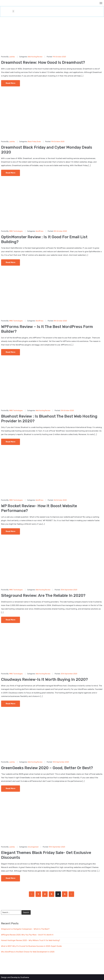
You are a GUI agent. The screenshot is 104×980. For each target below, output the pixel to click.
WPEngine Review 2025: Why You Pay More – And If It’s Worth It (27, 934)
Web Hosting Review (35, 57)
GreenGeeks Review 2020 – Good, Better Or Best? (49, 767)
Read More (11, 83)
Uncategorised (33, 846)
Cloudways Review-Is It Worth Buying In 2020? (46, 679)
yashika (12, 57)
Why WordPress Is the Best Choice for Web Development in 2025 (28, 951)
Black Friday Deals (34, 141)
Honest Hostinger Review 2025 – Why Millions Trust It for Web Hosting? (31, 940)
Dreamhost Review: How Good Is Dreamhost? (44, 62)
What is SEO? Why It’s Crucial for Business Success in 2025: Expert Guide (31, 945)
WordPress (40, 231)
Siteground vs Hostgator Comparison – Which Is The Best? (25, 928)
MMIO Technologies (16, 231)
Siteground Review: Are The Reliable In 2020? (44, 595)
